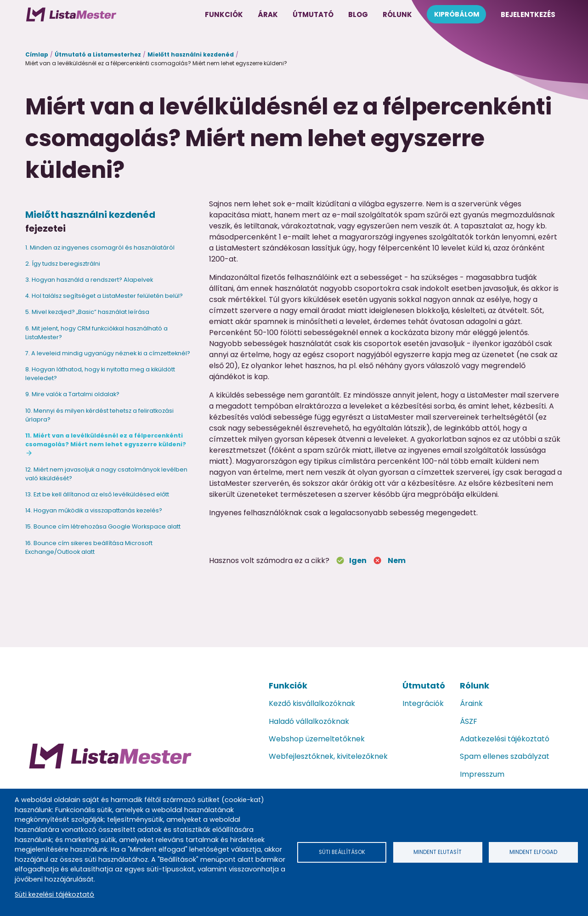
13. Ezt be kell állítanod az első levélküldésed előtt (97, 494)
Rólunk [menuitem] (397, 14)
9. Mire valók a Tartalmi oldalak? (72, 394)
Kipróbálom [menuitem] (457, 14)
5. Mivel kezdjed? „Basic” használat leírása (87, 312)
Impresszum (482, 774)
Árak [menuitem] (268, 14)
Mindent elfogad (533, 852)
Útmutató (424, 686)
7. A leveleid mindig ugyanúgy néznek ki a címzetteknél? (108, 353)
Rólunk (475, 686)
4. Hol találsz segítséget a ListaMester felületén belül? (104, 296)
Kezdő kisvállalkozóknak (312, 703)
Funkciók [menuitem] (224, 14)
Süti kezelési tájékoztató (54, 894)
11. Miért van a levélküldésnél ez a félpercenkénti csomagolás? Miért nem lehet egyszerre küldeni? (106, 440)
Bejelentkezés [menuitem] (528, 14)
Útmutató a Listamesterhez (98, 54)
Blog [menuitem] (358, 14)
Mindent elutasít (438, 852)
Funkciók (288, 686)
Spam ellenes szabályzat (505, 756)
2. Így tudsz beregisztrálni (63, 264)
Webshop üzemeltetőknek (317, 739)
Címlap (37, 54)
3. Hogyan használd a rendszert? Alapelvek (89, 280)
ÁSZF (469, 721)
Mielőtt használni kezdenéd (191, 54)
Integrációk (423, 703)
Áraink (471, 703)
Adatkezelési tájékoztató (505, 739)
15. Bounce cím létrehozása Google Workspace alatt (103, 526)
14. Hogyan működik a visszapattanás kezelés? (94, 510)
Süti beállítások (342, 852)
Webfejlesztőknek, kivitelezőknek (328, 756)
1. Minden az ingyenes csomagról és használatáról (100, 247)
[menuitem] (71, 14)
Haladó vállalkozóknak (309, 721)
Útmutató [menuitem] (313, 14)
